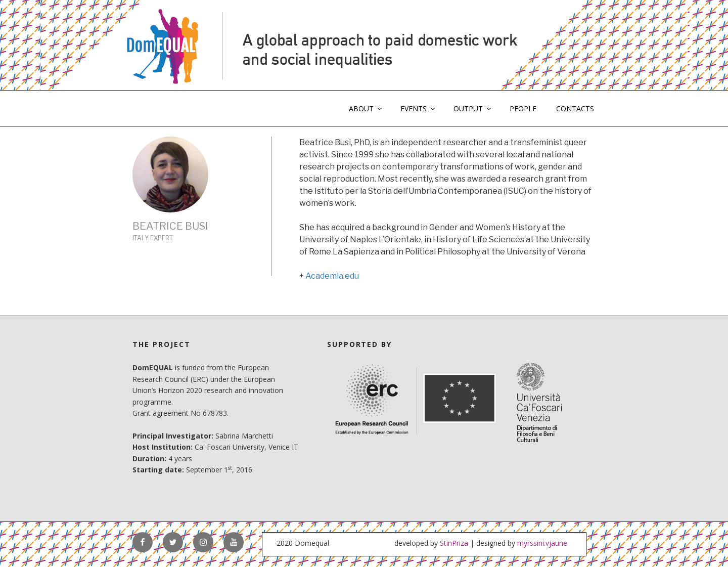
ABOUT (366, 108)
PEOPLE (523, 108)
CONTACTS (575, 108)
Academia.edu (332, 276)
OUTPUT (473, 108)
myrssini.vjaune (542, 543)
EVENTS (418, 108)
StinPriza (454, 543)
